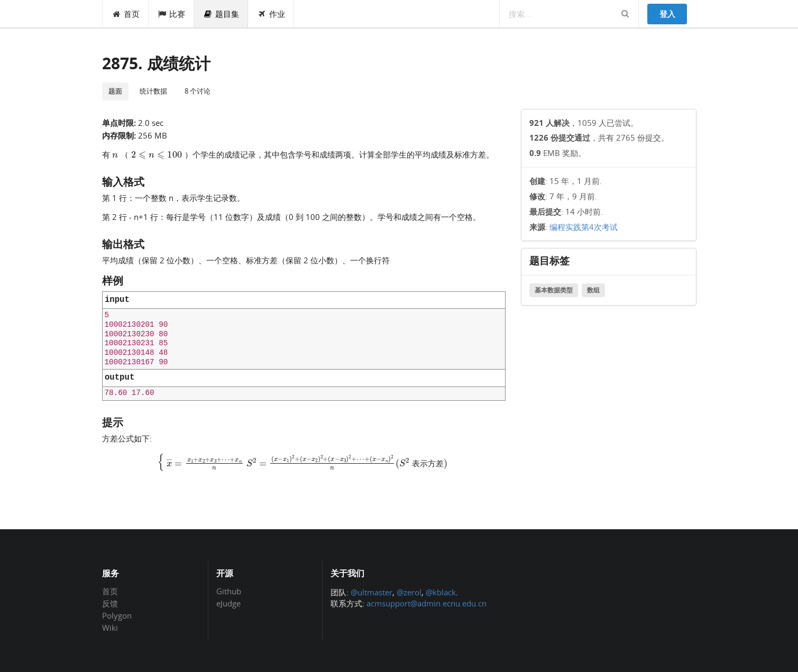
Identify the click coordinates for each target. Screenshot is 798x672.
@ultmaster (372, 592)
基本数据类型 (554, 290)
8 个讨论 (198, 91)
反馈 (110, 603)
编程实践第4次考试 (584, 227)
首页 (126, 14)
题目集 (221, 14)
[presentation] (152, 154)
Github (229, 592)
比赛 (172, 14)
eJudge (228, 603)
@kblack (441, 592)
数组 (593, 290)
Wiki (110, 627)
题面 (115, 91)
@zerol (409, 592)
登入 (667, 14)
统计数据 (153, 91)
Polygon (117, 615)
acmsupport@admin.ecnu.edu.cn (426, 603)
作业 (271, 14)
